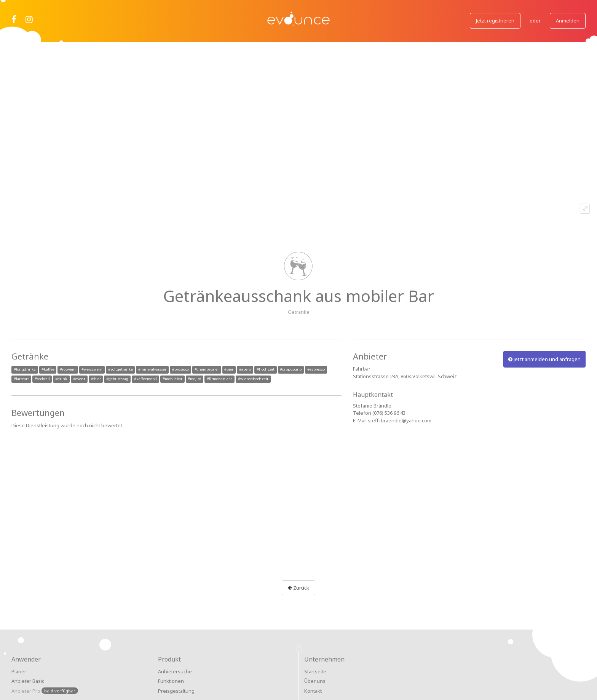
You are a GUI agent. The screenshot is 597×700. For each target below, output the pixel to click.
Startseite (315, 671)
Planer (19, 671)
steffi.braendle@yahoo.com (400, 420)
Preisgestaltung (176, 691)
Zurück (298, 588)
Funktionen (171, 681)
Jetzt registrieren (495, 21)
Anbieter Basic (28, 681)
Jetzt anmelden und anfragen (544, 359)
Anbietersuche (175, 671)
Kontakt (313, 691)
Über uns (315, 681)
